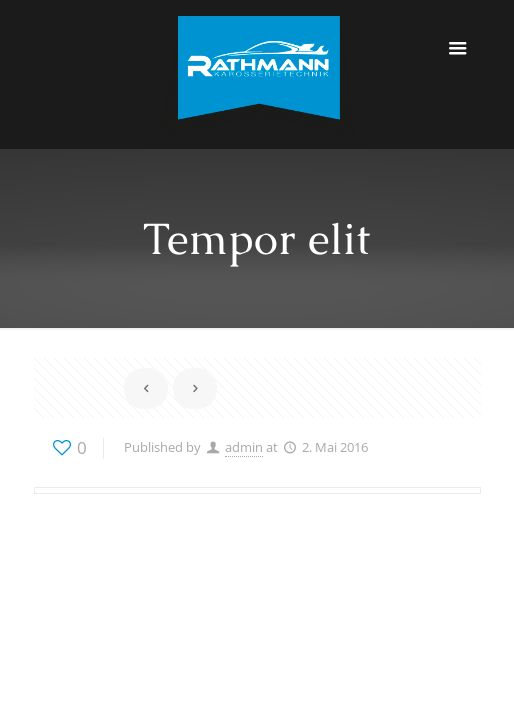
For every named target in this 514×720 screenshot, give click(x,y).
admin (244, 447)
